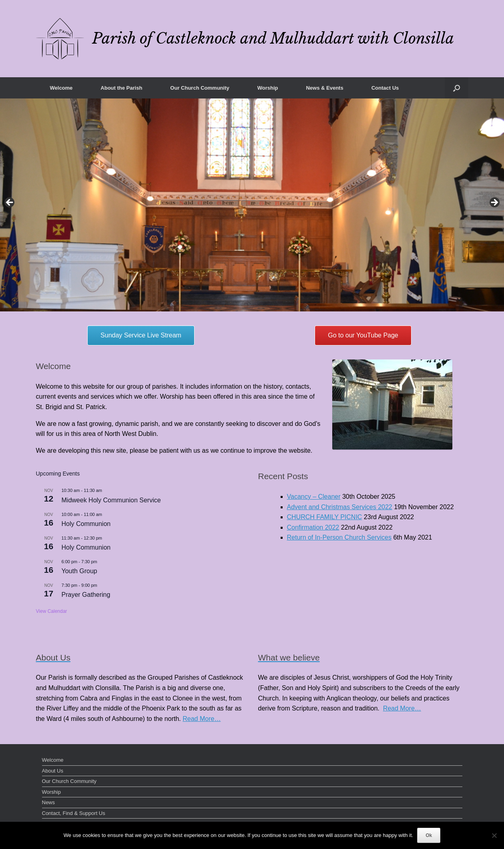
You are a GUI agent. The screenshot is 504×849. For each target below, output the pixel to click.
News (49, 802)
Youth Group (79, 571)
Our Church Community (200, 88)
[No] (494, 835)
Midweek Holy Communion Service (111, 500)
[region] (252, 205)
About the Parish (121, 88)
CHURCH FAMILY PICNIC (325, 517)
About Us (53, 771)
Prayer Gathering (86, 595)
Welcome (61, 88)
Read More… (202, 719)
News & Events (324, 88)
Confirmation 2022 (313, 527)
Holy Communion (86, 524)
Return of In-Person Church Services (339, 537)
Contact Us (385, 88)
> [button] (494, 203)
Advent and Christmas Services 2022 (340, 507)
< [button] (10, 203)
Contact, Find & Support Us (74, 813)
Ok (429, 835)
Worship (268, 88)
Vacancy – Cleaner (314, 497)
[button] (457, 88)
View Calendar (52, 611)
